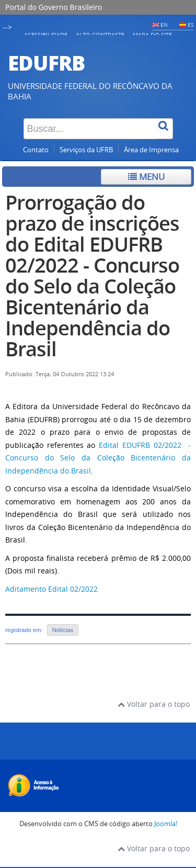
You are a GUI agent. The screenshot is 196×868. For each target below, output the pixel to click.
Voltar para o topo (154, 704)
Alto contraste (100, 35)
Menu (146, 177)
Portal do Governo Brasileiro (54, 7)
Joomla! (166, 824)
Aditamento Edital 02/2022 (51, 589)
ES (191, 25)
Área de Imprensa (151, 150)
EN (164, 25)
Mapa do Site (152, 35)
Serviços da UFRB (86, 150)
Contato (36, 150)
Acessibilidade (46, 35)
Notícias (63, 630)
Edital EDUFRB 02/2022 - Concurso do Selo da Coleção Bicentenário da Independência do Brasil (98, 458)
